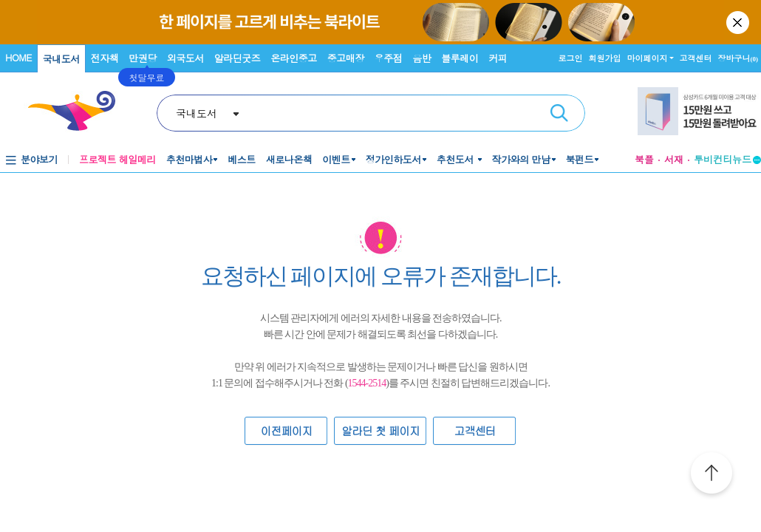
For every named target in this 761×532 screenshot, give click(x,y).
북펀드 (580, 159)
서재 (674, 159)
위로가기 (711, 475)
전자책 (105, 58)
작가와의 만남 (521, 159)
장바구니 (738, 58)
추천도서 (457, 159)
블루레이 (460, 58)
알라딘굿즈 (238, 58)
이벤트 (336, 159)
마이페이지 (648, 58)
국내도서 (61, 59)
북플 (644, 159)
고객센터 (696, 58)
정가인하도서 (393, 159)
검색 (559, 113)
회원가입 (605, 58)
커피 (498, 58)
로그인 (571, 58)
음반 (422, 58)
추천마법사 (190, 159)
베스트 (242, 159)
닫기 (739, 22)
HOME (18, 57)
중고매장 (346, 58)
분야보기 (39, 159)
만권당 (143, 58)
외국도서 (185, 58)
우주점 (389, 58)
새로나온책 (289, 159)
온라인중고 (294, 58)
